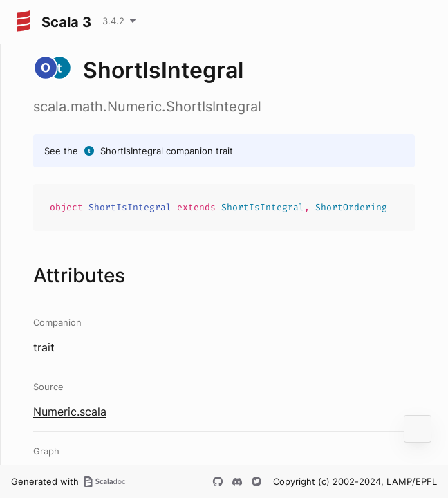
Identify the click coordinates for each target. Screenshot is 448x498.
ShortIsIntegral (132, 151)
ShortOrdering (351, 207)
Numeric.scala (70, 412)
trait (44, 347)
